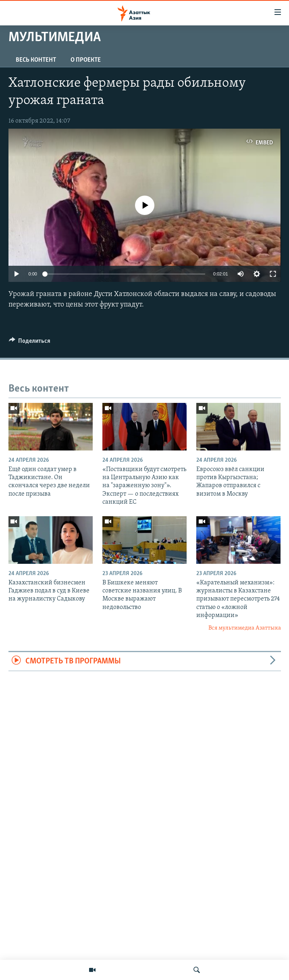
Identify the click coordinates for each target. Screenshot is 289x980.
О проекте (86, 60)
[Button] (30, 343)
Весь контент (36, 60)
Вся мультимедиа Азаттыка (245, 628)
